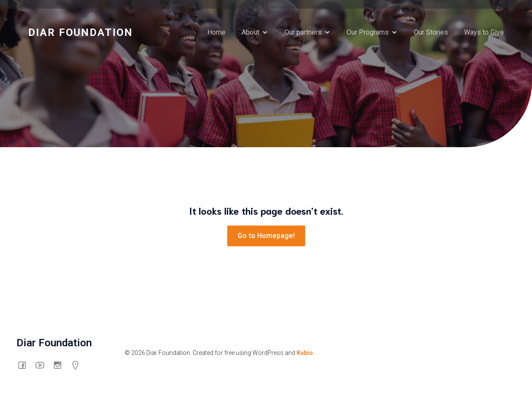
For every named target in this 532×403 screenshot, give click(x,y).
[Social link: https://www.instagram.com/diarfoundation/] (61, 365)
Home (216, 32)
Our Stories (431, 32)
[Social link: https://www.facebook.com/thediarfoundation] (25, 365)
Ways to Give (484, 32)
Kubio (305, 353)
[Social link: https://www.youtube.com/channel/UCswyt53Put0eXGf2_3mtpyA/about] (43, 365)
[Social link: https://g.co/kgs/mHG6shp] (79, 365)
